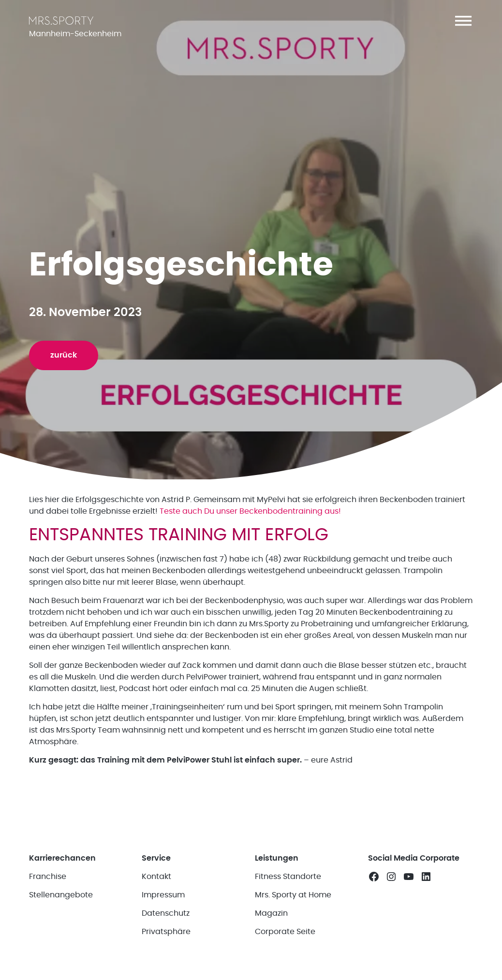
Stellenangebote (61, 895)
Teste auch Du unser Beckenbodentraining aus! (249, 511)
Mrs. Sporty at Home (293, 895)
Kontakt (156, 877)
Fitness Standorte (288, 877)
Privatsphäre (166, 932)
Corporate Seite (285, 932)
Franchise (48, 877)
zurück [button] (64, 355)
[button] (463, 21)
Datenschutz (166, 913)
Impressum (163, 895)
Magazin (271, 913)
